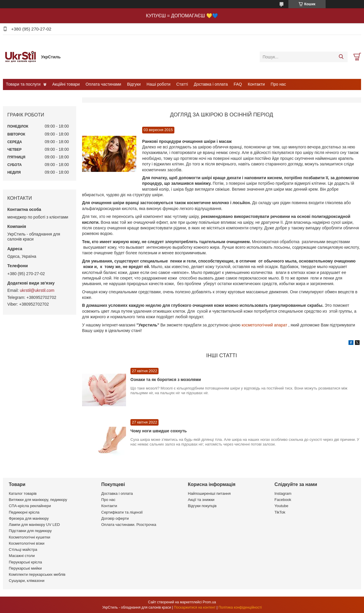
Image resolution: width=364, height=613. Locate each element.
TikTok (280, 512)
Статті (182, 84)
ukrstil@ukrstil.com (37, 290)
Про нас (278, 84)
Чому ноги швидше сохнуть (159, 431)
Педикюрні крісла (24, 512)
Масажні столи (22, 556)
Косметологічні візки (27, 543)
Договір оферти (115, 518)
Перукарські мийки (25, 568)
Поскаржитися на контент (195, 607)
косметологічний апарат (264, 325)
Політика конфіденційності (240, 607)
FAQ (238, 84)
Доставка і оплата (211, 84)
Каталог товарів (23, 493)
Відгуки (134, 84)
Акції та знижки (201, 500)
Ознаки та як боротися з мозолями (166, 380)
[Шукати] (341, 57)
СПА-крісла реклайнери (30, 506)
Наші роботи (158, 84)
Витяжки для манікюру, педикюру (38, 500)
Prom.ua (209, 602)
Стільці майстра (23, 550)
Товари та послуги (23, 84)
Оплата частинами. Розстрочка (129, 525)
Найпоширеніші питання (209, 493)
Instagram (283, 493)
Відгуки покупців (202, 506)
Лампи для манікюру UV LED (34, 525)
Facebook (283, 500)
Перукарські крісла (25, 562)
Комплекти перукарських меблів (37, 574)
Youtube (281, 506)
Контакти (256, 84)
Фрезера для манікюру (29, 518)
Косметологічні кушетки (29, 537)
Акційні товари (66, 84)
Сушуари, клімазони (27, 581)
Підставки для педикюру (30, 531)
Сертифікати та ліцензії (122, 512)
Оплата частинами (103, 84)
